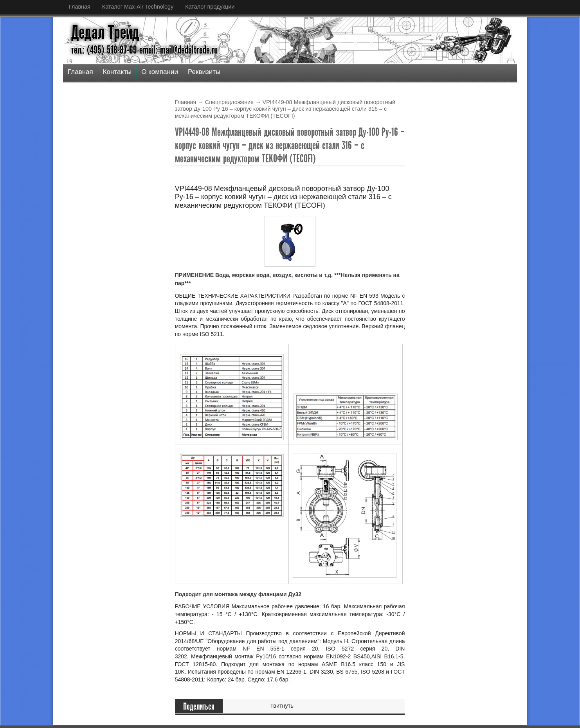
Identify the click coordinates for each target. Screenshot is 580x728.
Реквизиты (204, 72)
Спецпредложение (229, 102)
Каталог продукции (210, 7)
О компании (160, 72)
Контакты (117, 72)
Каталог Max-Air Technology (138, 7)
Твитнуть (282, 706)
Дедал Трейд (105, 32)
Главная (80, 7)
